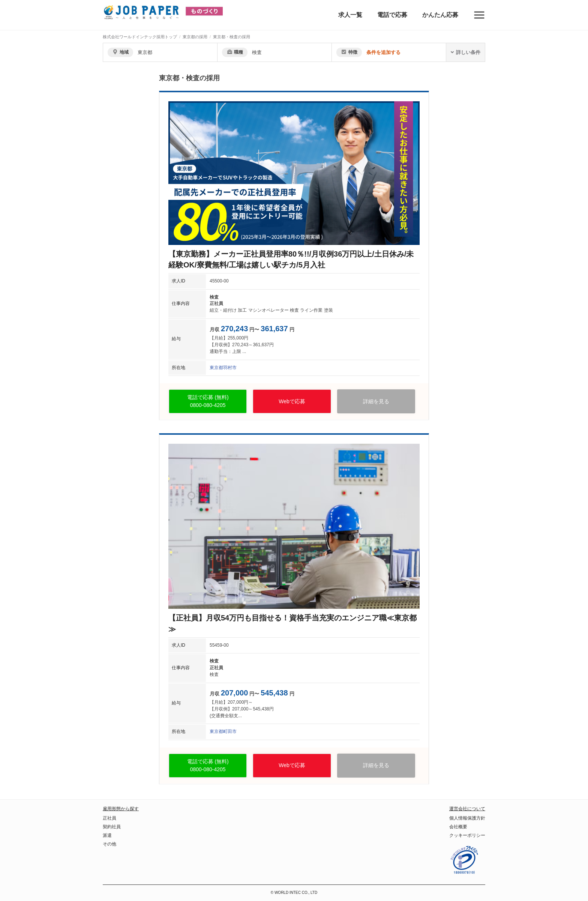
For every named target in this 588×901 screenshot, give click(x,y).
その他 (109, 844)
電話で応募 (392, 15)
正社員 (109, 818)
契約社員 (112, 827)
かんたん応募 (440, 15)
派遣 (107, 835)
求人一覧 (350, 15)
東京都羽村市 (223, 368)
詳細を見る (376, 401)
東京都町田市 (223, 731)
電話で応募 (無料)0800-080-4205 (208, 401)
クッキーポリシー (467, 835)
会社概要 (458, 827)
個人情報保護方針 (467, 818)
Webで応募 (292, 401)
